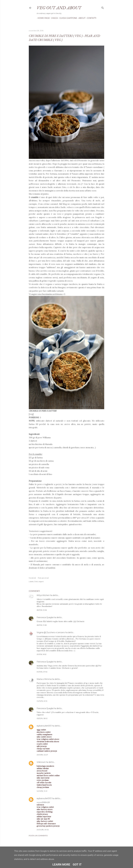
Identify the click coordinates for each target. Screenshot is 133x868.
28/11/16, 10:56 (42, 610)
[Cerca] (103, 7)
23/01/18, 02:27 (42, 755)
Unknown (41, 762)
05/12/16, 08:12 (42, 718)
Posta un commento (38, 836)
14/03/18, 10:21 (42, 791)
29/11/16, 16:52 (41, 654)
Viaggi (54, 18)
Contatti (91, 18)
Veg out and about (59, 8)
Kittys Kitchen (43, 595)
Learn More (61, 865)
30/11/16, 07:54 (42, 672)
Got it (77, 865)
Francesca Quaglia (45, 617)
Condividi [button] (32, 578)
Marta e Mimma (44, 679)
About (81, 18)
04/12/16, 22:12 (42, 701)
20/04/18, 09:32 (43, 830)
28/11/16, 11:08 (42, 625)
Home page (43, 18)
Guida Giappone (67, 18)
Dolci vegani (39, 581)
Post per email (43, 578)
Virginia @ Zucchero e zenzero (51, 632)
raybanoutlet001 (44, 726)
